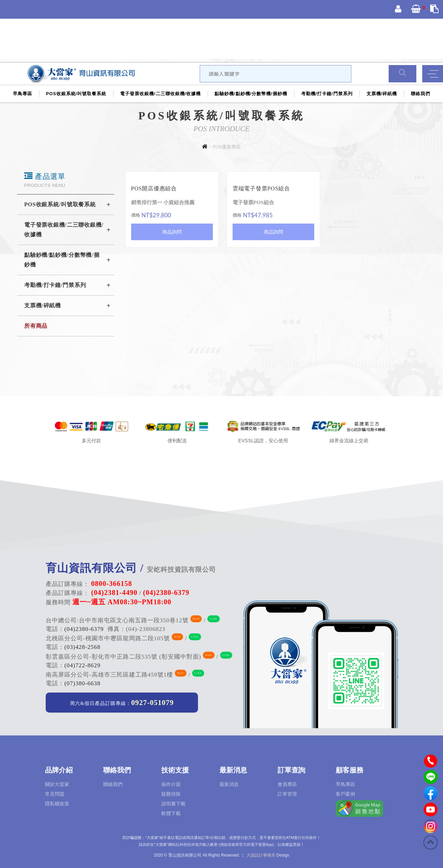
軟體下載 (171, 813)
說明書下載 (173, 804)
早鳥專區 (22, 94)
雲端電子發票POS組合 (261, 188)
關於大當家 (57, 784)
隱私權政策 (57, 804)
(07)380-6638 (82, 683)
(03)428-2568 (82, 647)
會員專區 (287, 784)
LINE (214, 619)
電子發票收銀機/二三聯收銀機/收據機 (160, 94)
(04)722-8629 (82, 665)
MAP (196, 619)
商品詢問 (172, 232)
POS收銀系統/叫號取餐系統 (76, 94)
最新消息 (229, 784)
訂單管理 (287, 794)
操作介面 (171, 784)
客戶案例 (345, 794)
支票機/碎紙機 (382, 94)
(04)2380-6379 (84, 629)
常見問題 (55, 794)
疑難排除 (171, 794)
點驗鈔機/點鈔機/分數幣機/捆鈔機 (251, 94)
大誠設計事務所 (261, 855)
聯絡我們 (421, 94)
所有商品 (36, 326)
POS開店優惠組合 (154, 188)
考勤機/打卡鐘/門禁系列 (327, 94)
